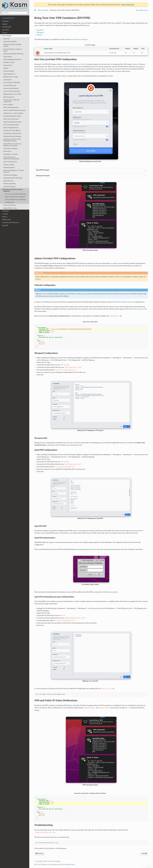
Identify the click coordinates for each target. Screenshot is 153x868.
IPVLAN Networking (9, 184)
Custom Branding (9, 71)
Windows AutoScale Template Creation (12, 45)
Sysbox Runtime (8, 181)
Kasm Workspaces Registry (79, 39)
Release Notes (6, 220)
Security (5, 33)
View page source (142, 10)
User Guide (6, 30)
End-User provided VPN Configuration (16, 194)
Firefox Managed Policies (11, 128)
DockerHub (113, 53)
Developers (6, 211)
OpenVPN (40, 30)
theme (54, 864)
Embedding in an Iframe (11, 154)
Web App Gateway (9, 167)
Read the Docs (70, 864)
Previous (39, 853)
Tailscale (40, 35)
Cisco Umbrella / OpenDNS (12, 83)
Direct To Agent (8, 105)
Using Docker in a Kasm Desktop (13, 113)
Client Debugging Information (12, 59)
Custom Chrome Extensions (12, 91)
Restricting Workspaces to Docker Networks (14, 171)
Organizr (6, 68)
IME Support (7, 151)
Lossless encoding (9, 165)
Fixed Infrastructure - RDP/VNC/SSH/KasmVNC (11, 158)
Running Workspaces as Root (12, 116)
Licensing (5, 214)
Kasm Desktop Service (10, 162)
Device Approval (139, 309)
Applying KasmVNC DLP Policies (13, 178)
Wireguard (40, 32)
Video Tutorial (8, 57)
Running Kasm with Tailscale (12, 130)
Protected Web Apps (10, 205)
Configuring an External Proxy (12, 133)
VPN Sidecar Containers (11, 148)
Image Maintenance (9, 74)
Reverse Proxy (8, 65)
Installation (6, 21)
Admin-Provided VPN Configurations (15, 197)
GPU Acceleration (9, 97)
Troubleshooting (10, 202)
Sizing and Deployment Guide (12, 122)
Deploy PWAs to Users (10, 208)
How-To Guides (6, 36)
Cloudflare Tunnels (9, 62)
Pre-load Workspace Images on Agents (13, 50)
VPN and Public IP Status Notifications (16, 200)
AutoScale (6, 39)
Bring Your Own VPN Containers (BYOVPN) (12, 190)
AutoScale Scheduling (10, 42)
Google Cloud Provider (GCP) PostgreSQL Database (12, 140)
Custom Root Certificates (11, 88)
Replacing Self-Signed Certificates (13, 54)
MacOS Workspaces (10, 187)
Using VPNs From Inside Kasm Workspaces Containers (12, 145)
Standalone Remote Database (12, 136)
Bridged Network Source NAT (12, 94)
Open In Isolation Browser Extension (14, 110)
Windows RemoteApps (10, 175)
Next (144, 853)
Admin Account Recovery (11, 119)
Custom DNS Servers (10, 85)
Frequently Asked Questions (11, 223)
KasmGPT (5, 225)
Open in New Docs (128, 5)
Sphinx (44, 864)
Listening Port (8, 80)
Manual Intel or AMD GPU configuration (11, 101)
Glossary (5, 217)
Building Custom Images (11, 77)
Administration (7, 27)
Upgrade (5, 24)
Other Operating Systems (11, 107)
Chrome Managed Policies (11, 125)
